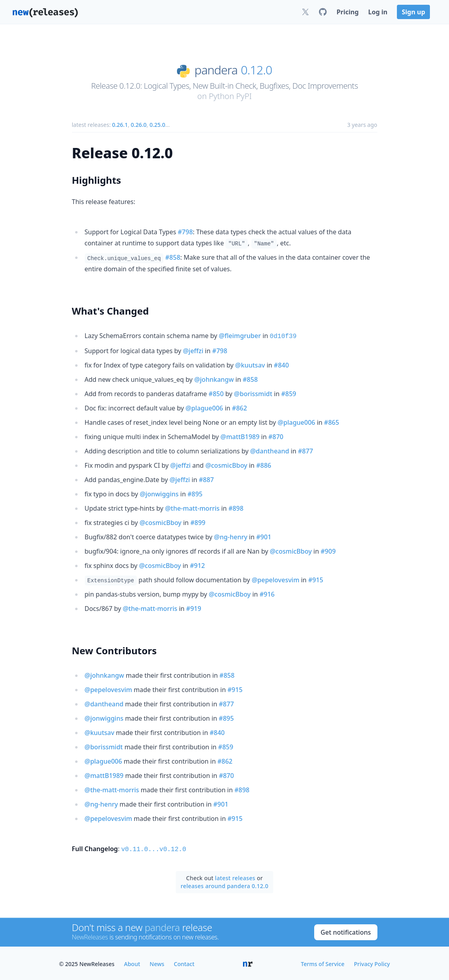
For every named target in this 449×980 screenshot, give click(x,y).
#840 (282, 364)
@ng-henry (231, 536)
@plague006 (204, 407)
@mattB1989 (240, 436)
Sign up (413, 12)
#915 (316, 579)
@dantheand (270, 450)
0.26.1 (120, 125)
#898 (236, 507)
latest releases (235, 876)
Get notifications (346, 931)
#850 (216, 393)
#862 (239, 407)
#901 (264, 536)
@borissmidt (253, 393)
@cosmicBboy (226, 465)
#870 (276, 436)
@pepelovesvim (276, 579)
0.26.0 (139, 125)
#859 (289, 393)
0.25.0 (157, 125)
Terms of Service (323, 962)
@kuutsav (250, 364)
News (157, 962)
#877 (305, 450)
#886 (264, 465)
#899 (198, 522)
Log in (378, 12)
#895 (195, 493)
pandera (216, 70)
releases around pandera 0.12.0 (224, 884)
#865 (332, 422)
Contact (184, 962)
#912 (197, 565)
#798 (185, 232)
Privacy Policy (372, 962)
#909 (328, 550)
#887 (206, 479)
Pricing (347, 12)
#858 (173, 257)
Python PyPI (230, 96)
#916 (267, 593)
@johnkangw (214, 379)
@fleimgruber (240, 336)
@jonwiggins (159, 493)
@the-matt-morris (192, 507)
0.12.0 (257, 70)
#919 (194, 608)
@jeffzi (193, 350)
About (132, 962)
